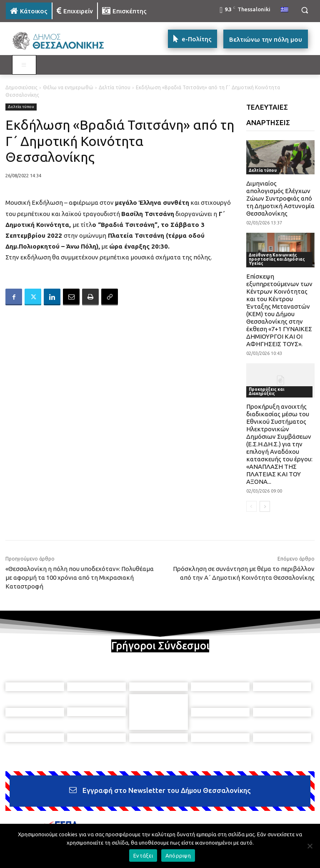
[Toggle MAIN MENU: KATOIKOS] (24, 65)
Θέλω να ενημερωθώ (68, 87)
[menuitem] (285, 10)
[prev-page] (251, 506)
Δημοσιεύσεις (21, 87)
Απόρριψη (178, 855)
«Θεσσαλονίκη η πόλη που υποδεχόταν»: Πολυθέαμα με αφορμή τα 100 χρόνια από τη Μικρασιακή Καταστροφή (80, 577)
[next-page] (265, 506)
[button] (304, 10)
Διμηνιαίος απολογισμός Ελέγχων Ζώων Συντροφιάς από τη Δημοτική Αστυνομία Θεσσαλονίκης (280, 198)
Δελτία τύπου (115, 87)
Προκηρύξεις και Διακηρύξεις (266, 391)
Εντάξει (143, 855)
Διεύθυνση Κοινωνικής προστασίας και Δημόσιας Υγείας (277, 259)
